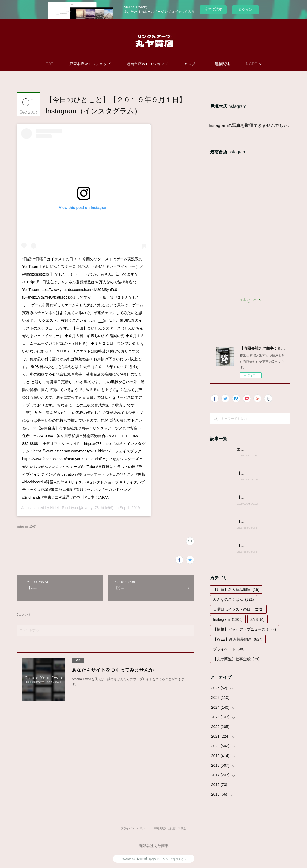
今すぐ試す (213, 9)
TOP (50, 64)
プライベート (229, 649)
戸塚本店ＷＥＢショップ (90, 64)
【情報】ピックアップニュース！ (245, 629)
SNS (257, 619)
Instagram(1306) (26, 527)
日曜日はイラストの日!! (238, 609)
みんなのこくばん (234, 599)
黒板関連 (222, 64)
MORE (251, 64)
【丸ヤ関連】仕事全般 (236, 659)
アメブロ (191, 64)
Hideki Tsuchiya (63, 508)
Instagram (228, 619)
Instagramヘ (250, 300)
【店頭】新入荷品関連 (236, 590)
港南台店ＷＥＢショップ (147, 64)
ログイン (245, 9)
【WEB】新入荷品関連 (238, 639)
